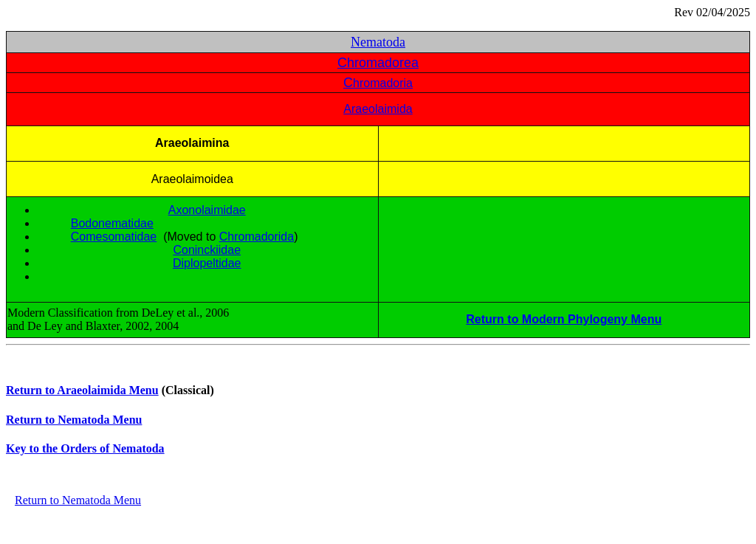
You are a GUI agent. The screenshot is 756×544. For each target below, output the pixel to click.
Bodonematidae (112, 223)
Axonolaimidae (207, 210)
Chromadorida (257, 237)
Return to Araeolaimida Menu (82, 390)
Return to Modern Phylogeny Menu (564, 319)
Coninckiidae (207, 250)
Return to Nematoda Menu (74, 420)
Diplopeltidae (207, 263)
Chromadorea (378, 63)
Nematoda (378, 42)
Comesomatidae (114, 237)
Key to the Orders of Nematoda (85, 448)
